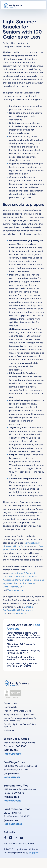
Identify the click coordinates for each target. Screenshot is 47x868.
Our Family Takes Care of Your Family (20, 725)
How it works (11, 707)
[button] (41, 5)
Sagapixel (34, 853)
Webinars (9, 730)
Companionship (23, 580)
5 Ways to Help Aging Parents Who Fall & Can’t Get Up (22, 665)
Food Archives (23, 46)
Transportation (15, 590)
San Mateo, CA (19, 613)
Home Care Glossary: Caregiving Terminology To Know (23, 652)
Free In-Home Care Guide (18, 711)
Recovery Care (17, 587)
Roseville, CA (14, 610)
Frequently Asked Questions (19, 714)
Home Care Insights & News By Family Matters (20, 719)
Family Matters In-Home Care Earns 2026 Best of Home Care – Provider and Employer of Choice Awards (24, 636)
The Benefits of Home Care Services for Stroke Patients (21, 658)
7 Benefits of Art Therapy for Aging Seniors (21, 645)
